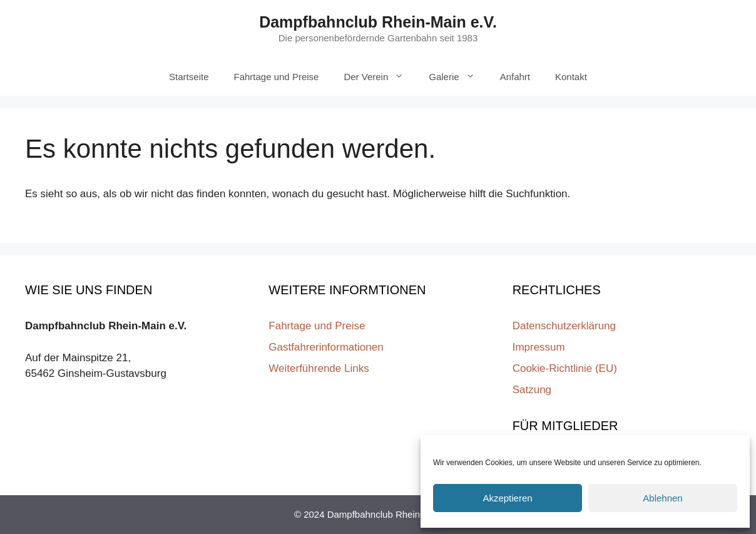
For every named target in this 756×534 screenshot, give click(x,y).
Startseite (189, 77)
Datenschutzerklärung (564, 326)
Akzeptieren (507, 498)
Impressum (539, 347)
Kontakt (571, 77)
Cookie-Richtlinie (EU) (565, 368)
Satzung (532, 390)
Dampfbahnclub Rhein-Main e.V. (378, 22)
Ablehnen (662, 498)
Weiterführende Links (319, 368)
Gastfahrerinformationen (326, 347)
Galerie (458, 77)
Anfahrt (515, 77)
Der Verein (380, 77)
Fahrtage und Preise (276, 77)
